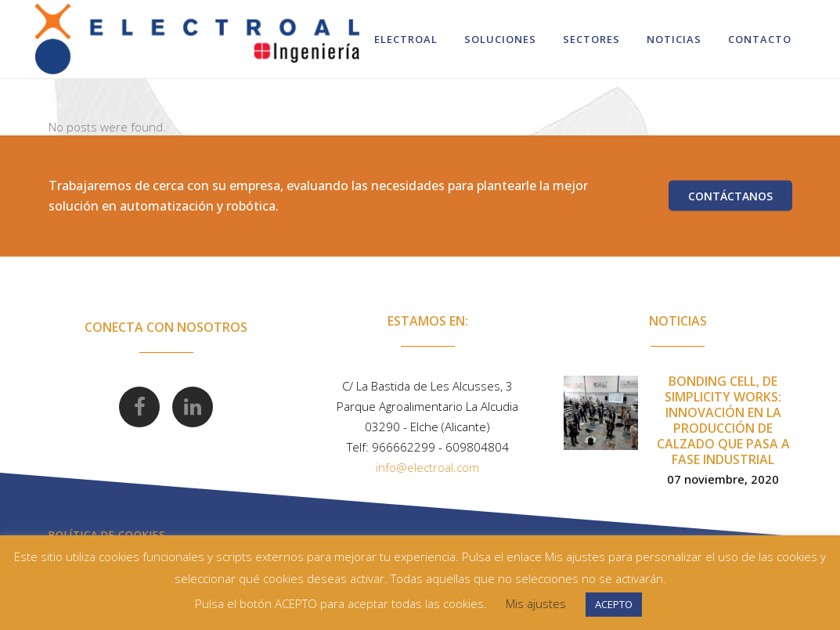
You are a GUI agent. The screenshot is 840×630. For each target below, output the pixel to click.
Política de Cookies (107, 535)
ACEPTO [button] (614, 604)
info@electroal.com (427, 467)
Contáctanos (730, 196)
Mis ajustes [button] (536, 603)
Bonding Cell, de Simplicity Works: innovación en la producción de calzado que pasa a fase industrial (723, 420)
